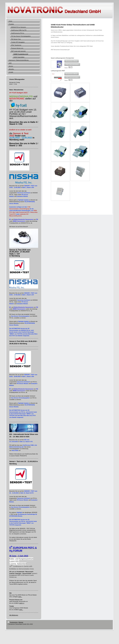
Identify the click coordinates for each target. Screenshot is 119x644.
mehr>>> (22, 603)
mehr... (20, 597)
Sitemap (21, 622)
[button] (72, 61)
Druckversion (13, 622)
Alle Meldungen (14, 615)
